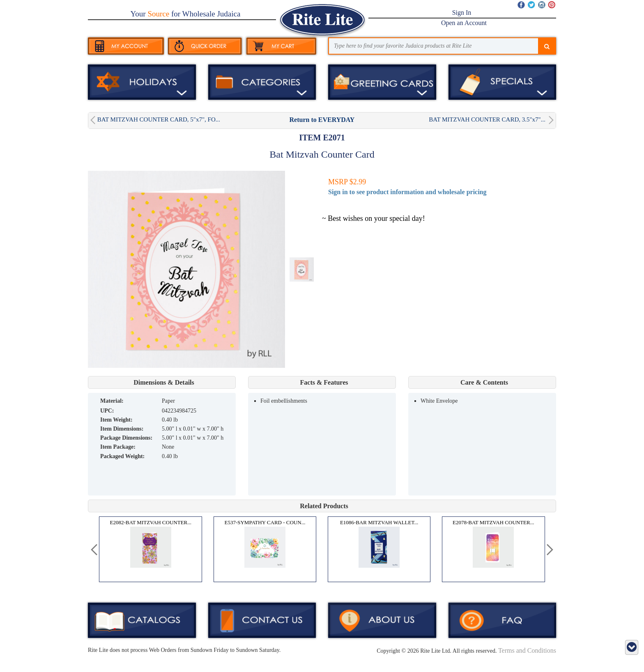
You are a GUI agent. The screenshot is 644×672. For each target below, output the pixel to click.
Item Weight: (116, 420)
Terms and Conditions (527, 650)
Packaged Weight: (122, 456)
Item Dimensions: (122, 429)
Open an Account (464, 23)
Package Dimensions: (126, 438)
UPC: (107, 411)
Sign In (462, 13)
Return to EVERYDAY (322, 120)
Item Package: (118, 447)
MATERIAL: (112, 401)
